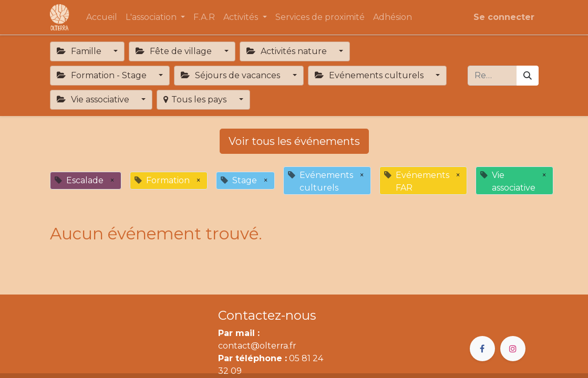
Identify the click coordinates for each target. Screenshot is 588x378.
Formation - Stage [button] (103, 75)
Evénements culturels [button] (370, 75)
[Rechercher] (528, 76)
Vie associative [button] (94, 99)
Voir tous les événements (294, 141)
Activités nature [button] (288, 51)
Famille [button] (80, 51)
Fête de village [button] (175, 51)
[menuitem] (102, 17)
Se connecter (504, 17)
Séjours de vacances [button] (231, 75)
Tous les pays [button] (196, 99)
